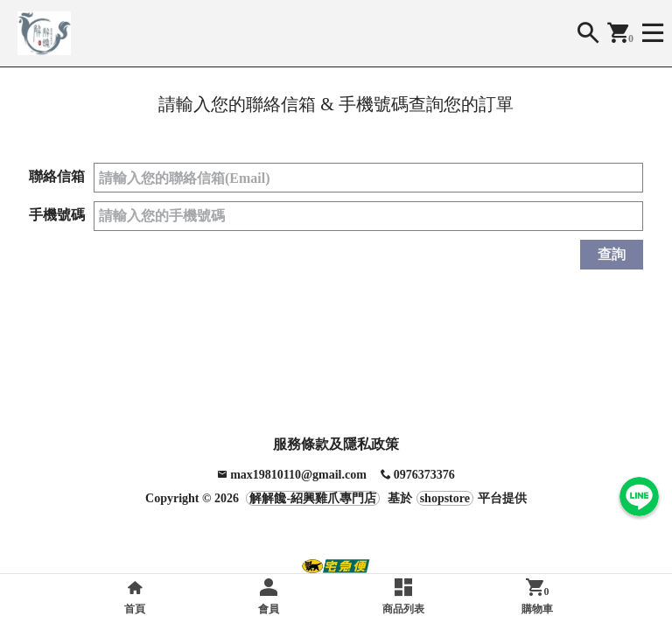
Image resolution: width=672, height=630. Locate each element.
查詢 (612, 254)
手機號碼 (57, 215)
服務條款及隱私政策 (336, 444)
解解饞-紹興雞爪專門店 (313, 498)
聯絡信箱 (57, 176)
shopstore (445, 498)
